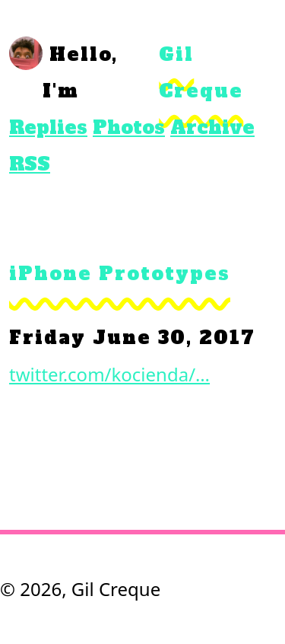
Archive (212, 128)
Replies (48, 128)
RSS (30, 164)
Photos (129, 128)
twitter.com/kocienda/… (109, 374)
